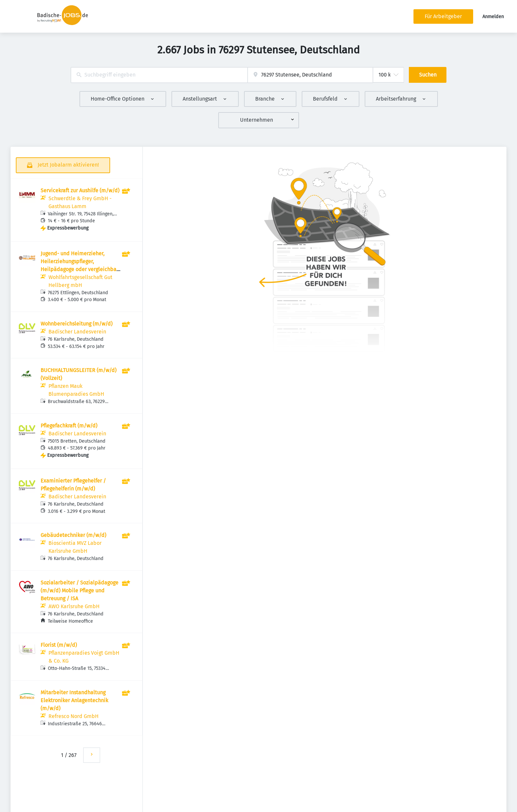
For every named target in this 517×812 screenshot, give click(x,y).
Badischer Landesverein (77, 332)
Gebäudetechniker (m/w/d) (73, 535)
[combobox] (159, 75)
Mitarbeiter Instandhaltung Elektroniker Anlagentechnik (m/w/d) (74, 700)
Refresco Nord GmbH (74, 716)
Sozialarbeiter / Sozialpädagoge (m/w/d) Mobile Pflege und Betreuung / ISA (79, 591)
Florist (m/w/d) (59, 645)
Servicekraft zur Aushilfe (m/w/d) (80, 190)
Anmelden (493, 17)
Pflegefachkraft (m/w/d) (69, 426)
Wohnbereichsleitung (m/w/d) (76, 324)
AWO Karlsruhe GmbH (74, 606)
